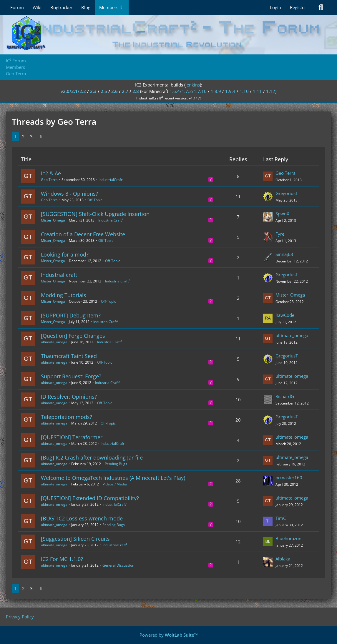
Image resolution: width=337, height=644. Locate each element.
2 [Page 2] (23, 137)
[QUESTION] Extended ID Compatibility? (90, 498)
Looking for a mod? (65, 254)
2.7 (125, 91)
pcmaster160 (289, 477)
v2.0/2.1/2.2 (73, 91)
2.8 (136, 91)
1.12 (271, 91)
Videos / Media (115, 484)
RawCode (285, 315)
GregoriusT (287, 193)
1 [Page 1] (15, 137)
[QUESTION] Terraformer (72, 437)
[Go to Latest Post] (268, 176)
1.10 (244, 91)
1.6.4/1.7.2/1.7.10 (188, 91)
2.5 (104, 91)
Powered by (169, 635)
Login (275, 7)
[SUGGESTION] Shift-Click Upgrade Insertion (95, 214)
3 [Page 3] (31, 137)
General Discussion (118, 565)
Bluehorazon (288, 538)
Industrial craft (59, 275)
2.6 (114, 91)
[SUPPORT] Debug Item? (71, 315)
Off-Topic (95, 200)
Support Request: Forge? (71, 376)
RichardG (285, 396)
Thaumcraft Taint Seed (69, 356)
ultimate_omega (54, 342)
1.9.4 (230, 91)
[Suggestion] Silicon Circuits (75, 539)
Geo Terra (49, 180)
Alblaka (283, 559)
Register (298, 7)
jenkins (193, 85)
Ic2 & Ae (51, 173)
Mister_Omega (53, 220)
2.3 (93, 91)
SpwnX (282, 214)
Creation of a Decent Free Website (83, 234)
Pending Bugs (116, 464)
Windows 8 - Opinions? (69, 194)
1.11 (257, 91)
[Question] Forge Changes (73, 336)
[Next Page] (41, 137)
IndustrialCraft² (111, 180)
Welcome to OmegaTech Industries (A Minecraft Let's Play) (113, 478)
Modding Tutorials (64, 295)
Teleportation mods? (67, 417)
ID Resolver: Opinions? (69, 397)
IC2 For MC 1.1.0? (62, 559)
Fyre (280, 234)
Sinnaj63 (284, 254)
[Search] (321, 7)
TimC (281, 518)
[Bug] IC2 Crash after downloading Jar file (92, 457)
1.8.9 (216, 91)
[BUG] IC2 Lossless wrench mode (82, 518)
